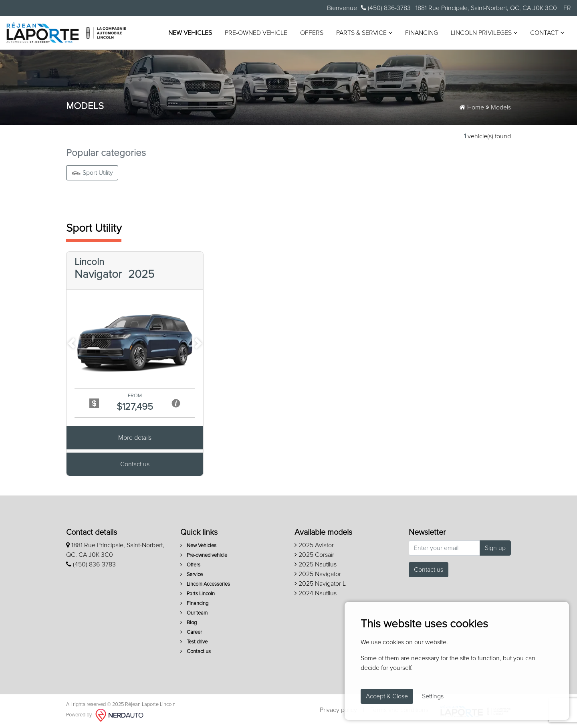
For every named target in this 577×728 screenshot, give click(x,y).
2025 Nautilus (316, 564)
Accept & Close (387, 696)
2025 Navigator (318, 574)
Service (192, 575)
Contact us (135, 465)
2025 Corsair (314, 555)
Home (472, 107)
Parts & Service (364, 33)
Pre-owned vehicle (256, 33)
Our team (194, 613)
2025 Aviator (314, 545)
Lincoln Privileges (484, 33)
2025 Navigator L (320, 584)
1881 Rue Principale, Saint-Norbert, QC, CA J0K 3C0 (485, 8)
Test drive (194, 642)
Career (191, 632)
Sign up (495, 548)
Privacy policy (338, 710)
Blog (189, 623)
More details (135, 439)
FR (567, 8)
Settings (433, 696)
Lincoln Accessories (205, 584)
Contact (547, 33)
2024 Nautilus (316, 593)
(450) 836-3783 (386, 8)
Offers (312, 33)
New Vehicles (190, 33)
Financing (422, 33)
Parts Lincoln (198, 594)
